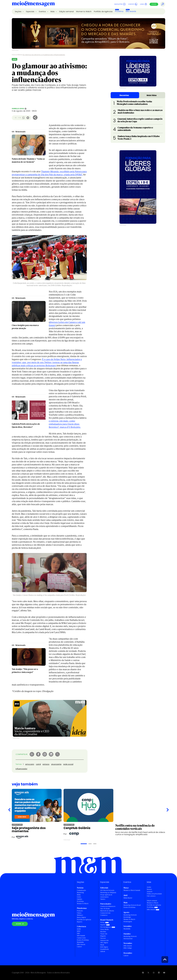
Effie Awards (131, 11)
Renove (149, 889)
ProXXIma (119, 11)
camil (38, 764)
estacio (46, 764)
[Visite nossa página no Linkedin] (159, 973)
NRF (78, 933)
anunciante (56, 764)
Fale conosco (151, 896)
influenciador (21, 769)
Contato (133, 4)
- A (15, 118)
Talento (103, 899)
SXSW (79, 929)
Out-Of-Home (105, 909)
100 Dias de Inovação (107, 890)
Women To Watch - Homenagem (130, 920)
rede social (68, 764)
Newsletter (120, 4)
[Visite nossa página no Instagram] (154, 973)
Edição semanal (66, 12)
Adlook (103, 951)
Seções (18, 12)
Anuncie (150, 892)
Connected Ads (105, 913)
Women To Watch (83, 904)
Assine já (20, 924)
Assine (154, 4)
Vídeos (79, 913)
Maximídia (80, 942)
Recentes (124, 95)
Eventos (43, 12)
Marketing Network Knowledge (130, 916)
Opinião (80, 899)
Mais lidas (152, 95)
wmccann (30, 764)
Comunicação (81, 890)
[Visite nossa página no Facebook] (143, 973)
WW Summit (81, 936)
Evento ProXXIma (83, 940)
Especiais (30, 12)
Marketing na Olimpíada (108, 893)
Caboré (79, 947)
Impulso (103, 925)
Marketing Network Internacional (130, 937)
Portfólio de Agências (103, 12)
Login (144, 4)
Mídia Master (128, 898)
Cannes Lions (81, 938)
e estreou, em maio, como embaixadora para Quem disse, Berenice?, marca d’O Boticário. (65, 424)
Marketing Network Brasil (132, 905)
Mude (102, 945)
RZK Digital (104, 947)
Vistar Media (104, 929)
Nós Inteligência (106, 927)
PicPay (102, 922)
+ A (19, 118)
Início (14, 55)
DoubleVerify (105, 949)
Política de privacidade (154, 894)
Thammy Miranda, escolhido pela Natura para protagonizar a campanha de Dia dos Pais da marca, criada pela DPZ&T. (49, 173)
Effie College (128, 948)
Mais (53, 12)
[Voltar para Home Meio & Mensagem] (33, 4)
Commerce (104, 915)
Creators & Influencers (108, 906)
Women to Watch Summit (132, 890)
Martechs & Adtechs (107, 911)
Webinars (80, 915)
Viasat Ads (104, 934)
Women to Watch (84, 12)
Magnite (103, 936)
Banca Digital (81, 917)
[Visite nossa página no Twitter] (148, 973)
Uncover (103, 938)
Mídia (19, 55)
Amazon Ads (104, 940)
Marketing (80, 893)
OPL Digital (104, 943)
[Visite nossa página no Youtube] (164, 973)
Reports (80, 922)
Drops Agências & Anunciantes (106, 896)
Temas (19, 764)
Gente (79, 897)
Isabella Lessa (18, 109)
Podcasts (80, 911)
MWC (79, 931)
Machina (103, 932)
